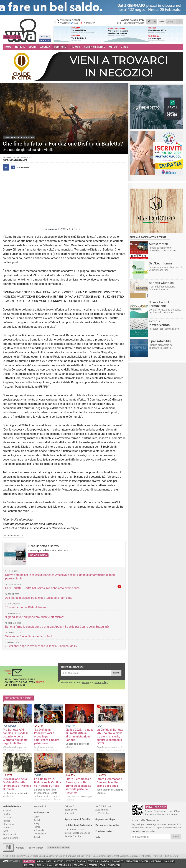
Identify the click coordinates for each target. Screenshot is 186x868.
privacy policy (101, 682)
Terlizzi (93, 865)
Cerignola (93, 861)
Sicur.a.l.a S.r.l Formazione (77, 833)
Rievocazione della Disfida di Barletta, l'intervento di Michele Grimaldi (17, 784)
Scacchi (37, 837)
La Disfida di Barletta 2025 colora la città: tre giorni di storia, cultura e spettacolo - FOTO (110, 736)
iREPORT (75, 47)
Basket (37, 820)
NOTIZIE (20, 47)
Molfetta (29, 865)
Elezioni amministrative (107, 825)
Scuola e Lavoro (10, 838)
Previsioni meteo (104, 831)
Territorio (7, 828)
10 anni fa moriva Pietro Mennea (26, 607)
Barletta (29, 861)
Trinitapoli (114, 865)
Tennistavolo (40, 834)
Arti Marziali (39, 830)
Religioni (7, 811)
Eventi (6, 831)
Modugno (169, 861)
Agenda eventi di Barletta (77, 819)
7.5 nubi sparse (76, 21)
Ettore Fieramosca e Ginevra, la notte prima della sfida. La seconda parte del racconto (78, 786)
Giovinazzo (117, 861)
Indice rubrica (38, 555)
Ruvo (49, 865)
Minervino (156, 861)
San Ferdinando (63, 865)
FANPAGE (45, 40)
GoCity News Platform (58, 848)
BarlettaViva (20, 29)
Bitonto (70, 861)
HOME (8, 47)
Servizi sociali (9, 834)
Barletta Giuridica (73, 836)
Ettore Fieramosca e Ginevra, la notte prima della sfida (110, 782)
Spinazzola (80, 865)
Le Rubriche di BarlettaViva (78, 825)
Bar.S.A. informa (103, 806)
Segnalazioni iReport (106, 819)
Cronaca (7, 817)
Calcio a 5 (69, 806)
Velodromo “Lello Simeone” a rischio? (29, 636)
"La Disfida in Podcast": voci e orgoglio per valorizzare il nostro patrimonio (47, 736)
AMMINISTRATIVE (95, 47)
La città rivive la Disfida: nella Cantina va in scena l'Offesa (48, 782)
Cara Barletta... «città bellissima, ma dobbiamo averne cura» (43, 588)
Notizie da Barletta (12, 806)
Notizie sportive (41, 812)
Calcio (37, 817)
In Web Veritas (102, 813)
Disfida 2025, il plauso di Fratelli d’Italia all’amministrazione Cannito (79, 735)
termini (86, 682)
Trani (103, 865)
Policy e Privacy (35, 848)
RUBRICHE (60, 47)
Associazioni (40, 806)
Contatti (20, 848)
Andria (40, 861)
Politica (6, 821)
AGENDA (45, 47)
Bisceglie (58, 861)
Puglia (40, 865)
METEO (113, 47)
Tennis (37, 827)
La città (6, 814)
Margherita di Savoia (137, 861)
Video (98, 837)
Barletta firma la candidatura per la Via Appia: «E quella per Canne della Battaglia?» (57, 627)
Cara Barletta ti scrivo (44, 546)
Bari (49, 861)
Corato (105, 861)
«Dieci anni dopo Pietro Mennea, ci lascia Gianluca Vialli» (41, 646)
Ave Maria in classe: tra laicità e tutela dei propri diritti (39, 598)
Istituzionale (9, 824)
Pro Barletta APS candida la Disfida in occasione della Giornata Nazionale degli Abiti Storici (16, 736)
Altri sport (69, 813)
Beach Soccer (71, 810)
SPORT (33, 47)
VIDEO (125, 47)
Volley (36, 823)
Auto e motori (102, 810)
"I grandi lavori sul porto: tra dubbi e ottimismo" (35, 617)
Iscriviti (116, 673)
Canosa (81, 861)
